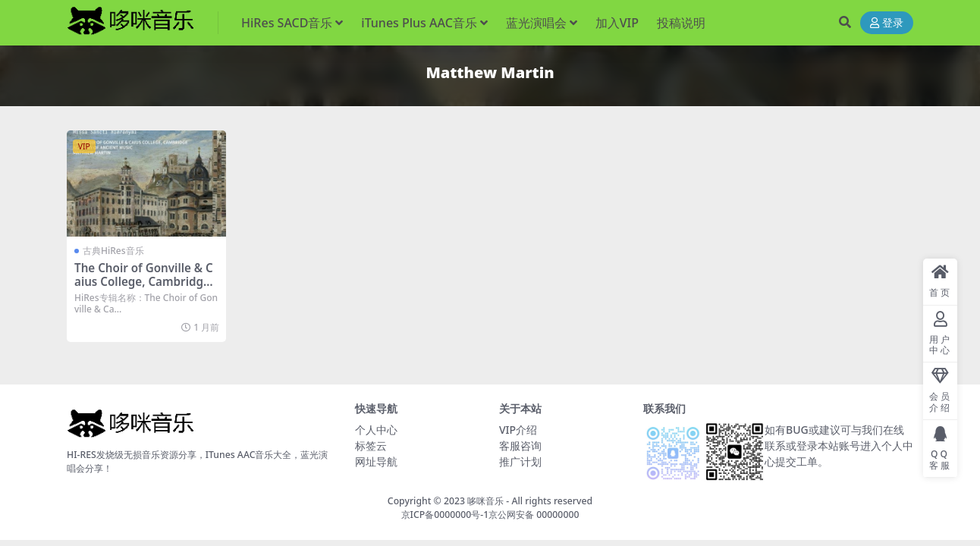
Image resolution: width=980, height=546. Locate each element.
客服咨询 (520, 446)
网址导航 (376, 461)
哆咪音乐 (485, 501)
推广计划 (520, 461)
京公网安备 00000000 (534, 515)
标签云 (371, 446)
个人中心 (376, 430)
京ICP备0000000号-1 (445, 515)
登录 (887, 23)
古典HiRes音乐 (113, 251)
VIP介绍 (518, 430)
